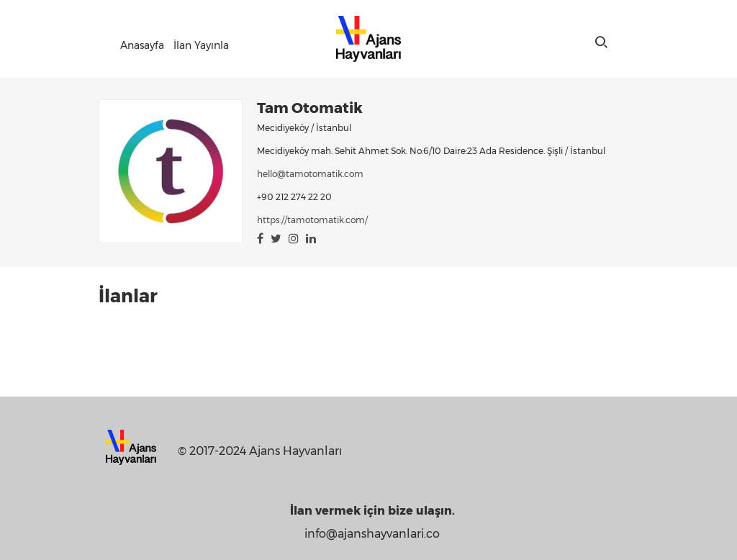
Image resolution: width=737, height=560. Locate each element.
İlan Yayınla (201, 45)
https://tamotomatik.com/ (312, 220)
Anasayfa (142, 45)
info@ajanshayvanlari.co (372, 534)
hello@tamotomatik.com (310, 174)
